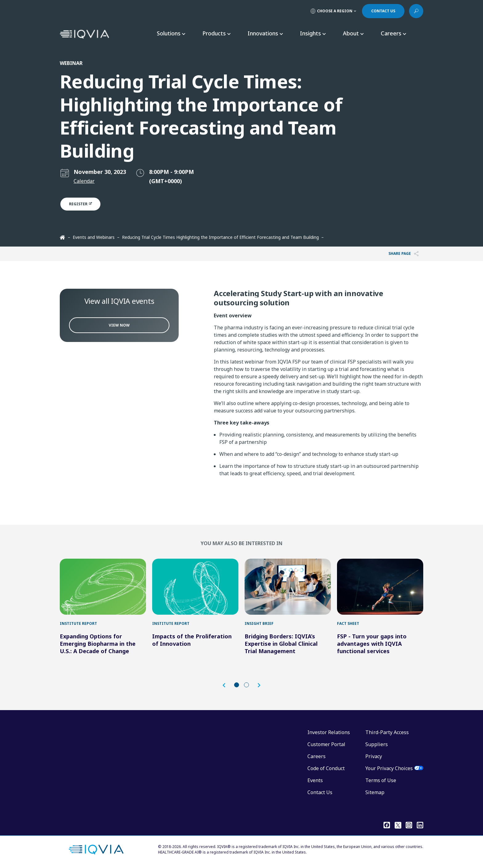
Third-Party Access (387, 732)
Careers (317, 756)
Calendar (84, 181)
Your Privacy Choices (389, 768)
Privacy (374, 756)
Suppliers (377, 744)
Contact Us (320, 792)
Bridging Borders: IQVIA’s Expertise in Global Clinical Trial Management (281, 644)
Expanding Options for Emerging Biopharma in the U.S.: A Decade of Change (98, 644)
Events (315, 780)
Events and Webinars (94, 237)
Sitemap (375, 792)
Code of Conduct (326, 768)
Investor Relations (329, 732)
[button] (227, 685)
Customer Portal (326, 744)
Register (84, 204)
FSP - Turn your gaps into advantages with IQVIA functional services (372, 644)
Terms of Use (381, 780)
